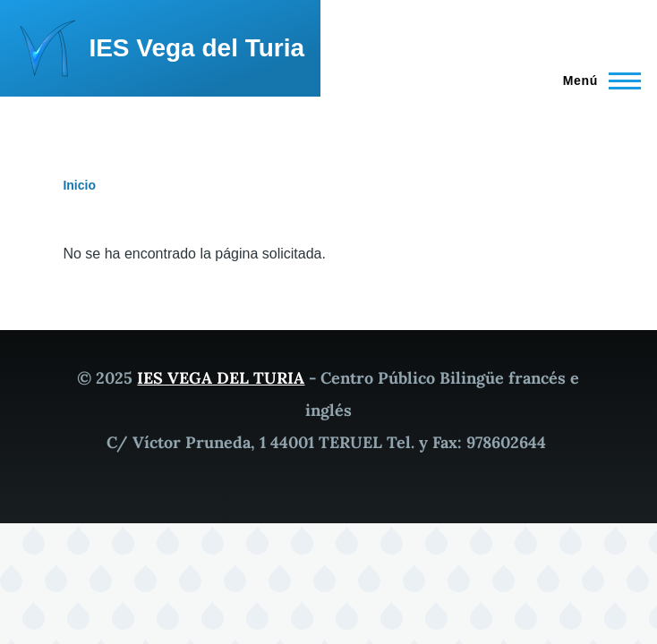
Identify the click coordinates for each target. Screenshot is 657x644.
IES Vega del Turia (196, 48)
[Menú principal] (597, 80)
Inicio (79, 185)
